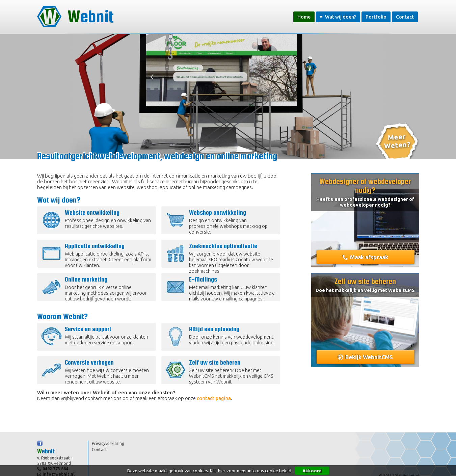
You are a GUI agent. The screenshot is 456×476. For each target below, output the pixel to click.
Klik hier (218, 471)
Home (304, 17)
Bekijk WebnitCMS (369, 357)
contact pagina (214, 398)
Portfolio (376, 17)
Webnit (75, 17)
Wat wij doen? (338, 17)
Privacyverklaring (108, 443)
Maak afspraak (369, 257)
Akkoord (312, 471)
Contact (405, 17)
